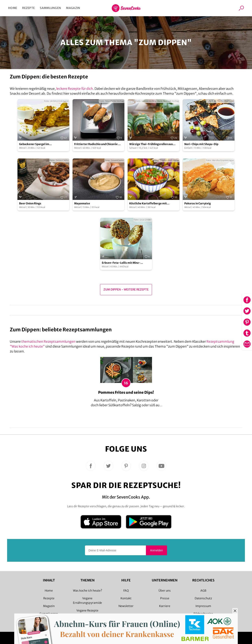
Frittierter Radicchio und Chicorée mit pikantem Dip (98, 144)
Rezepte (28, 8)
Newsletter (126, 606)
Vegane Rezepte (87, 610)
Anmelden (156, 550)
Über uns (165, 591)
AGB (203, 591)
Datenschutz (203, 598)
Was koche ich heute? (87, 591)
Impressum (203, 606)
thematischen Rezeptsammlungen (48, 342)
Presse (165, 598)
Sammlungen (50, 8)
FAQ (126, 591)
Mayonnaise (82, 203)
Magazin (73, 8)
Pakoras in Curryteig (198, 203)
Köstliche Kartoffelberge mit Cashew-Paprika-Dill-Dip (148, 204)
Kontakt (126, 598)
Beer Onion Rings (30, 203)
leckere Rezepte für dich (75, 89)
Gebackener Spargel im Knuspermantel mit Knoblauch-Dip (42, 144)
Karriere (165, 606)
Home (13, 8)
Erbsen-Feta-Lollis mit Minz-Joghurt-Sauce (121, 263)
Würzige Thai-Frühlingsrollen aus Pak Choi (151, 144)
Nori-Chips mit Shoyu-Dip (201, 144)
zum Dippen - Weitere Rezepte (126, 289)
